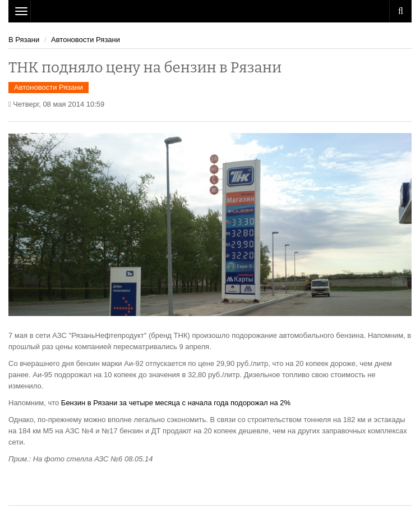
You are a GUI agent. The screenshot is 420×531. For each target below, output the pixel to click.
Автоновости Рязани (86, 40)
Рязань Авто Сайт (210, 11)
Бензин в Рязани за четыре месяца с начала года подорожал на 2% (176, 403)
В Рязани (24, 40)
